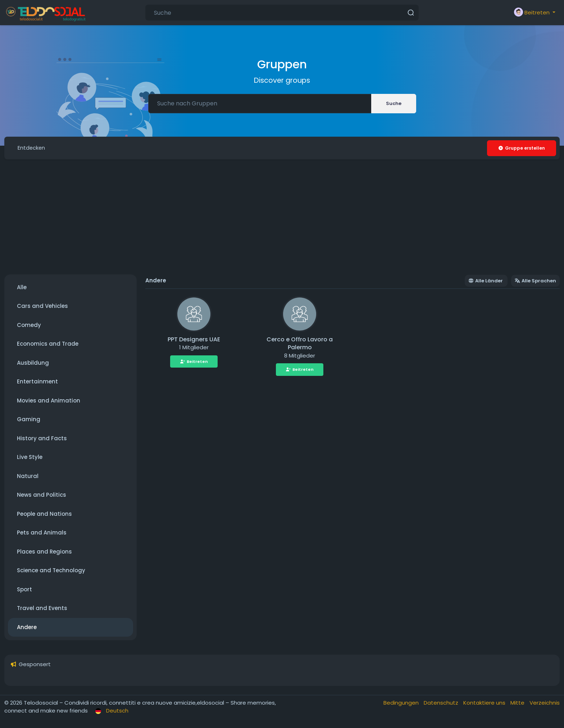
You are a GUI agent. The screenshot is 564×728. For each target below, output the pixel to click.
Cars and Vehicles (42, 306)
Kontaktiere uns (485, 703)
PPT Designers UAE (194, 340)
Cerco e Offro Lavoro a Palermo (300, 344)
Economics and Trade (48, 344)
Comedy (29, 325)
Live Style (30, 457)
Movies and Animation (49, 401)
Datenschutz (442, 703)
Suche (394, 103)
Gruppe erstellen (521, 148)
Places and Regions (44, 552)
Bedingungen (402, 703)
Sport (24, 590)
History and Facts (42, 439)
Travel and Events (42, 608)
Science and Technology (51, 571)
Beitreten (194, 362)
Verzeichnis (545, 703)
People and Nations (44, 514)
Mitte (518, 703)
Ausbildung (33, 363)
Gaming (29, 420)
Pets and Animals (42, 533)
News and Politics (42, 495)
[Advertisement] (282, 217)
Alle (22, 288)
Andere (27, 627)
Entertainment (37, 382)
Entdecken (32, 148)
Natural (28, 476)
